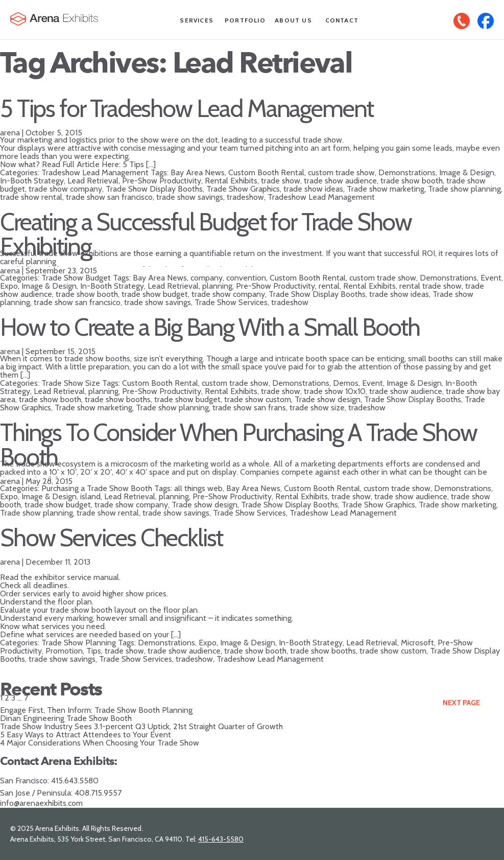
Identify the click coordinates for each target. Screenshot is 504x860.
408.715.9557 (98, 793)
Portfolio (245, 20)
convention (246, 278)
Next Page (461, 703)
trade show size (317, 408)
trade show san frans (249, 408)
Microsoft (417, 643)
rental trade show (430, 286)
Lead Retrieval (93, 181)
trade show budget (155, 294)
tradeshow (245, 197)
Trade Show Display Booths (154, 189)
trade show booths (118, 399)
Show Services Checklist (111, 538)
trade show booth (412, 181)
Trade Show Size (71, 383)
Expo (9, 286)
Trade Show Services (231, 302)
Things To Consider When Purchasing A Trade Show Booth (238, 445)
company (207, 278)
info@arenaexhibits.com (41, 803)
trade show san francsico (77, 302)
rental (329, 286)
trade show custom (258, 399)
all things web (198, 488)
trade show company (65, 189)
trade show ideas (313, 189)
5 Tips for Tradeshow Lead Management (187, 108)
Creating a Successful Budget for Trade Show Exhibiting (206, 234)
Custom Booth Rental (266, 172)
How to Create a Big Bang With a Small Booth (210, 327)
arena (10, 133)
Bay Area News (198, 172)
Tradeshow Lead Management (95, 172)
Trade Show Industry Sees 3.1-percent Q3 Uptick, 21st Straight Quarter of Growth (141, 726)
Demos (346, 383)
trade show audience (340, 181)
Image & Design (467, 172)
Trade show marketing (386, 189)
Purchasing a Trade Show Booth (97, 488)
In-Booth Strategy (32, 181)
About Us (293, 20)
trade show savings (190, 197)
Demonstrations (407, 172)
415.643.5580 (75, 781)
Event (491, 278)
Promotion (64, 651)
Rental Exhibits (231, 181)
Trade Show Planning (79, 643)
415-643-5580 (221, 839)
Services (197, 20)
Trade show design (328, 399)
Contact (342, 20)
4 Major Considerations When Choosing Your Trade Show (100, 743)
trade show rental (31, 197)
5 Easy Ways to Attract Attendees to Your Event (86, 735)
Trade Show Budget (76, 278)
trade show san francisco (109, 197)
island (90, 496)
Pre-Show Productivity (162, 181)
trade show (281, 181)
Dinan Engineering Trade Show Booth (66, 718)
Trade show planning (464, 189)
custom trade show (341, 172)
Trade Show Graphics (243, 189)
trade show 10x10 (335, 391)
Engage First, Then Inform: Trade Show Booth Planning (96, 710)
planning (217, 286)
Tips (94, 651)
